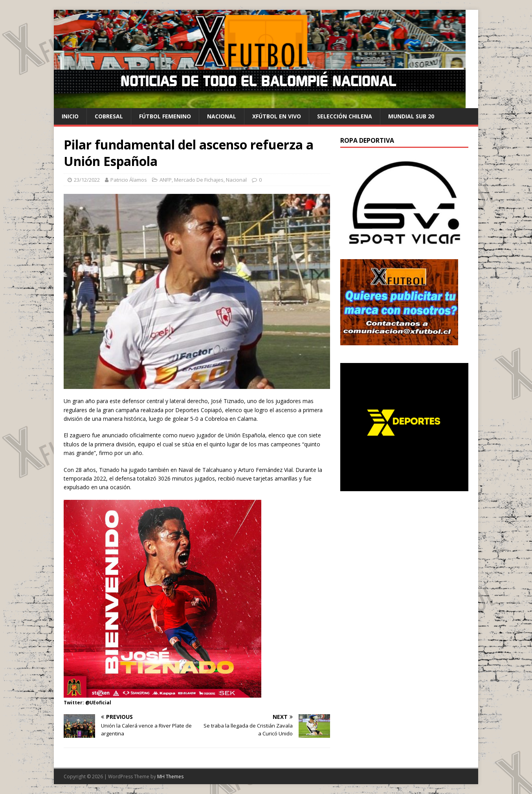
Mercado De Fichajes (199, 180)
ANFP (166, 180)
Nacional (222, 116)
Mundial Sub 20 (411, 116)
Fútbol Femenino (165, 116)
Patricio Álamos (129, 180)
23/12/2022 (87, 180)
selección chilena (345, 116)
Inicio (70, 116)
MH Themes (170, 776)
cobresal (109, 116)
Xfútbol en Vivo (277, 116)
